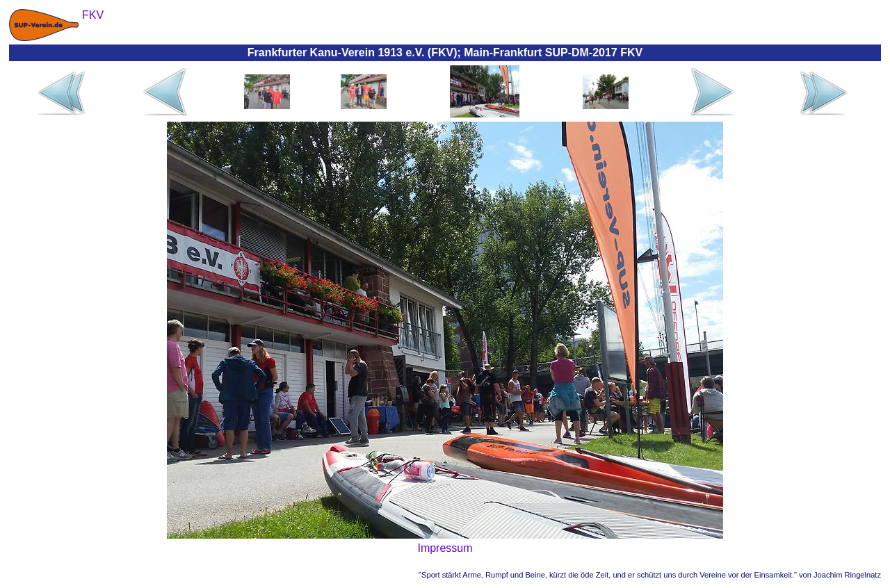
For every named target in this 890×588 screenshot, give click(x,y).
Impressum (445, 548)
